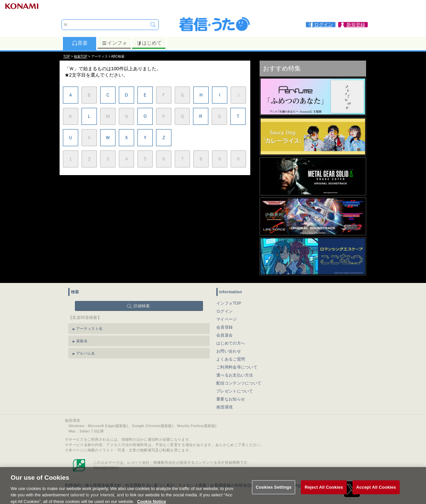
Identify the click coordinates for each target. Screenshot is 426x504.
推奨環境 (224, 407)
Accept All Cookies (376, 492)
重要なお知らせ (231, 399)
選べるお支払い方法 (235, 375)
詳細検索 (142, 306)
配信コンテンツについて (239, 383)
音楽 (80, 43)
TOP (67, 56)
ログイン (224, 311)
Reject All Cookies (324, 492)
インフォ (114, 43)
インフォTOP (229, 303)
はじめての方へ (231, 343)
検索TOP (81, 56)
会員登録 (224, 327)
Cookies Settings (274, 492)
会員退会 (224, 335)
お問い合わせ (229, 351)
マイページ (227, 319)
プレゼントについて (235, 391)
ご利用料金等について (237, 367)
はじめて (149, 43)
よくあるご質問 (231, 359)
